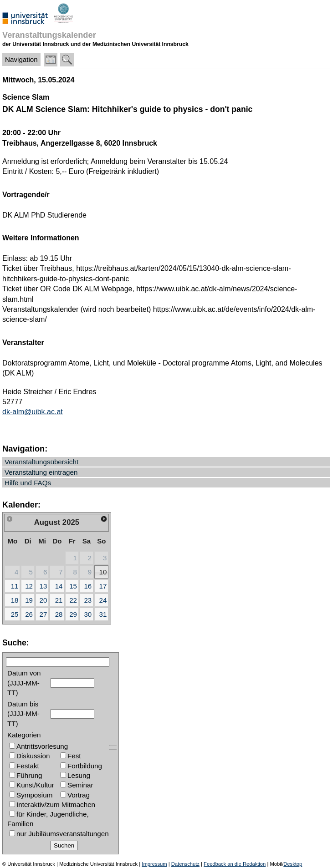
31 (103, 614)
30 (88, 614)
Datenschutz (185, 864)
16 (88, 586)
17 (103, 586)
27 (44, 614)
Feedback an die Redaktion (235, 864)
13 (44, 586)
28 (59, 614)
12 (29, 586)
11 (15, 586)
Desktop (293, 864)
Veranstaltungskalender (49, 35)
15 (73, 586)
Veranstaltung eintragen (41, 472)
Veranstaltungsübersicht (41, 462)
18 (15, 600)
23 (88, 600)
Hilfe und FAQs (28, 483)
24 (103, 600)
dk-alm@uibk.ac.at (33, 412)
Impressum (154, 864)
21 (59, 600)
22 (73, 600)
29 (73, 614)
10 (103, 572)
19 (29, 600)
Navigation (21, 59)
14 (59, 586)
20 (44, 600)
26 (29, 614)
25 (15, 614)
